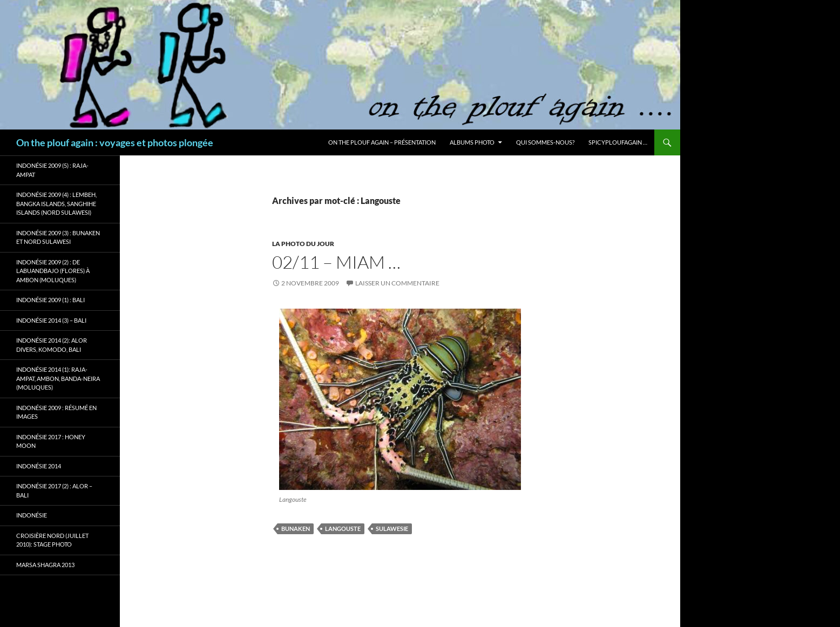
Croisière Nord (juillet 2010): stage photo (52, 540)
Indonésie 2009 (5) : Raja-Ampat (52, 170)
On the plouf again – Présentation (382, 142)
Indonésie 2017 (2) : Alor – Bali (54, 490)
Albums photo (472, 142)
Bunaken (296, 529)
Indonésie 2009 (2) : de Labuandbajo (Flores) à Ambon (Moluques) (53, 271)
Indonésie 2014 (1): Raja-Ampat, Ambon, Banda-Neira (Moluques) (58, 378)
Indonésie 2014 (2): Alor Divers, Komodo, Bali (52, 345)
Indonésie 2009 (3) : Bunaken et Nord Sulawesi (58, 237)
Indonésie (32, 515)
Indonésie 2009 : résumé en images (56, 412)
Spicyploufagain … (618, 142)
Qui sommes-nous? (545, 142)
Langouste (343, 529)
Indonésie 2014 (39, 466)
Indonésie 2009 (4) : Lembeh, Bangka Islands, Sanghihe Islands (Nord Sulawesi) (56, 203)
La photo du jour (303, 244)
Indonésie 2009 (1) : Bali (50, 300)
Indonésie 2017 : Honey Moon (51, 441)
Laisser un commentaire (397, 283)
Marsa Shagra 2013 (45, 565)
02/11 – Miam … (336, 262)
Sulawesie (392, 529)
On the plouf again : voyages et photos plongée (115, 142)
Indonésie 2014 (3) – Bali (51, 320)
